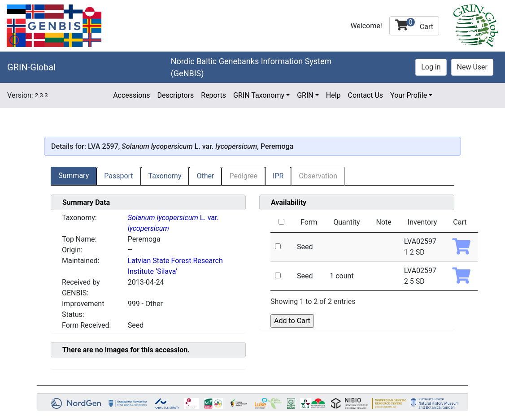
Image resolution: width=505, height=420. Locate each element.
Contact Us (366, 95)
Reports (213, 95)
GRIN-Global (31, 67)
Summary (74, 175)
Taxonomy (165, 176)
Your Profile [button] (409, 95)
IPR (278, 176)
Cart (414, 24)
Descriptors (175, 95)
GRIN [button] (305, 95)
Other (205, 176)
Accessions (131, 95)
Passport (118, 176)
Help (333, 95)
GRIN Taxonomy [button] (259, 95)
